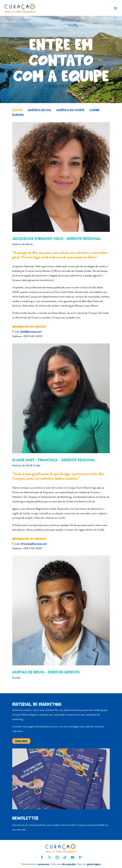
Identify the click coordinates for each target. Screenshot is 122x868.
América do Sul (39, 111)
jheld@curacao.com (31, 332)
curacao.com (43, 864)
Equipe (17, 111)
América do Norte (70, 111)
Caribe (95, 111)
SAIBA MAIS (21, 741)
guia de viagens (94, 864)
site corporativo (69, 864)
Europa (18, 115)
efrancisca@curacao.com (34, 544)
